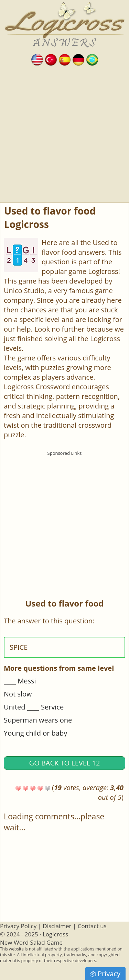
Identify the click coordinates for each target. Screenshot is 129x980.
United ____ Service (34, 707)
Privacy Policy (18, 926)
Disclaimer (57, 926)
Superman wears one (38, 720)
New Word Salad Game (31, 942)
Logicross (55, 934)
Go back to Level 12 (65, 763)
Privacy (105, 974)
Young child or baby (35, 733)
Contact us (92, 926)
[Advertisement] (64, 134)
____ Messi (20, 681)
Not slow (18, 694)
